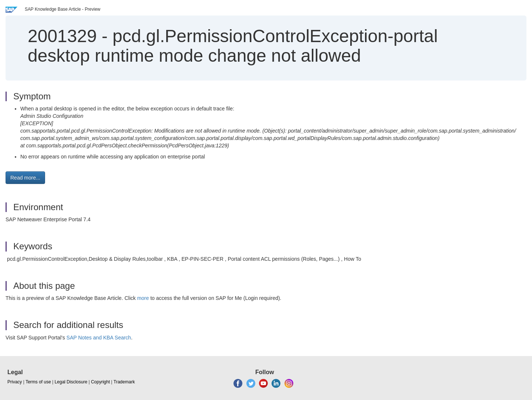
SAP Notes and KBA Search (99, 338)
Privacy (15, 382)
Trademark (124, 382)
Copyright (100, 382)
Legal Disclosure (71, 382)
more (143, 298)
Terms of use (38, 382)
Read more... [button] (25, 178)
